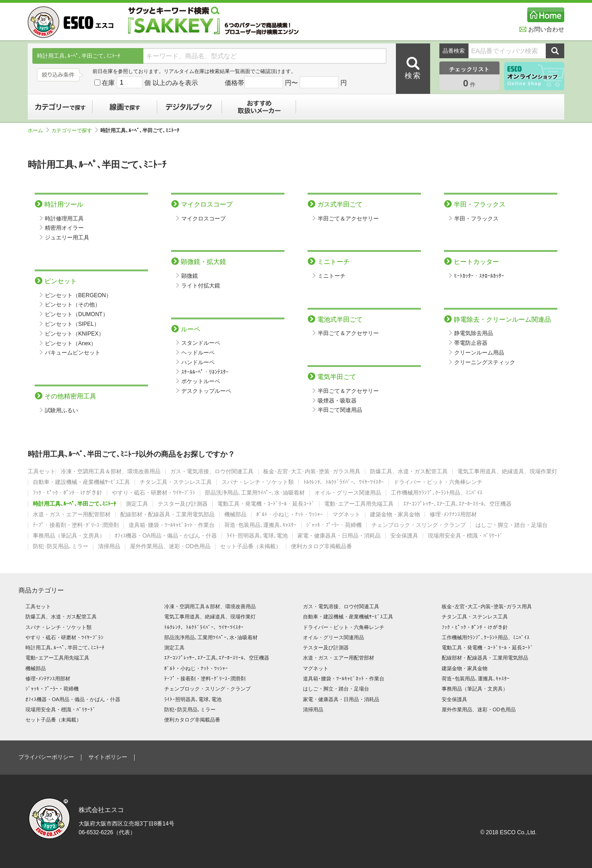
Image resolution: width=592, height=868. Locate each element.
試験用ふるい (62, 410)
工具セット (42, 472)
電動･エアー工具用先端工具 (359, 504)
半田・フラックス (476, 219)
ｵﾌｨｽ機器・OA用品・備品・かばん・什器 (166, 536)
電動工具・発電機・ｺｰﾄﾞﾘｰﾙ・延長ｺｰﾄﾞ (266, 504)
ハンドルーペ (198, 362)
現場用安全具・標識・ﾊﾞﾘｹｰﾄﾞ (465, 536)
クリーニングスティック (485, 362)
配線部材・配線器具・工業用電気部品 (167, 515)
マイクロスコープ (203, 219)
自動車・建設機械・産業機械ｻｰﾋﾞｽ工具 (81, 482)
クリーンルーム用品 (479, 353)
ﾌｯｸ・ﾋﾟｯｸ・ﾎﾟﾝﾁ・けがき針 (68, 493)
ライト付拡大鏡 (201, 286)
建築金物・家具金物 (395, 515)
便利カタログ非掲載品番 (321, 547)
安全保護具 (404, 536)
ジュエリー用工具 (67, 238)
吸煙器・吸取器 (337, 401)
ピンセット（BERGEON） (78, 295)
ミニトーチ (332, 276)
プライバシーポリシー (46, 757)
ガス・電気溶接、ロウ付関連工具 (212, 472)
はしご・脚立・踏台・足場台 (512, 525)
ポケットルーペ (201, 381)
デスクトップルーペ (206, 391)
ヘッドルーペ (198, 353)
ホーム (38, 130)
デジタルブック (190, 107)
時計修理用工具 (64, 219)
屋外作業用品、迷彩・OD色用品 (170, 547)
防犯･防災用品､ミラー (61, 547)
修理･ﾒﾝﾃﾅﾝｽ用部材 (453, 515)
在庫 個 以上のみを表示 (146, 83)
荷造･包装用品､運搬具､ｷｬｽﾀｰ (260, 525)
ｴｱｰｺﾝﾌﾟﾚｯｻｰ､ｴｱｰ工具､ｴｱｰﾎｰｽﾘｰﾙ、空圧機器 (457, 504)
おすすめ (259, 107)
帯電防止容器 (471, 343)
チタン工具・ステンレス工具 (176, 482)
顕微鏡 (190, 276)
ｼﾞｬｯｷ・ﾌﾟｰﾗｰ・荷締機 (334, 525)
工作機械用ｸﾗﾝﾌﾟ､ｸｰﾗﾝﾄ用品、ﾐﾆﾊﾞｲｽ (437, 493)
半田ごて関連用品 (340, 410)
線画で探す (125, 107)
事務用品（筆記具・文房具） (69, 536)
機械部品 (235, 515)
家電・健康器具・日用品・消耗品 (339, 536)
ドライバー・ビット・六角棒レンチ (438, 482)
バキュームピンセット (73, 353)
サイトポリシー (108, 757)
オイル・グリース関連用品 (348, 493)
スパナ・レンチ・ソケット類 (258, 482)
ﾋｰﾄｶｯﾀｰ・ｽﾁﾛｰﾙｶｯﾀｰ (479, 276)
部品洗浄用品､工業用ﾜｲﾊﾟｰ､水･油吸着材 (255, 493)
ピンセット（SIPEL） (72, 324)
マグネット (346, 515)
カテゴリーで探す (60, 107)
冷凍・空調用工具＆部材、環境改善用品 (111, 472)
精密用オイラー (64, 228)
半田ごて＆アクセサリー (348, 219)
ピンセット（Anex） (71, 343)
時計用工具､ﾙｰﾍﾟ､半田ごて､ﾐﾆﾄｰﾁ (74, 504)
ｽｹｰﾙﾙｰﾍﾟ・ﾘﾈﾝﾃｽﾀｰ (205, 372)
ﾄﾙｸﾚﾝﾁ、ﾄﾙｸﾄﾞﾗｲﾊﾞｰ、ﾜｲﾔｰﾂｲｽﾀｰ (344, 482)
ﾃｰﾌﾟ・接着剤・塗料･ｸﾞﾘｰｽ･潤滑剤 (76, 525)
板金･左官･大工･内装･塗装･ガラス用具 (312, 472)
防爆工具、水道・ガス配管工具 (409, 472)
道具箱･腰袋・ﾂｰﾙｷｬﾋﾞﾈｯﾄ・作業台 (172, 525)
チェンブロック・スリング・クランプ (419, 525)
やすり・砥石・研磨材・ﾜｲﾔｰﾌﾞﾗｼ (154, 493)
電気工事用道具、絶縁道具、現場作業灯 (507, 472)
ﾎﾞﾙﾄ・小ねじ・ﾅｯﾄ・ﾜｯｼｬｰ (290, 515)
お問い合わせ (542, 29)
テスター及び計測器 (183, 504)
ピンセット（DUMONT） (77, 314)
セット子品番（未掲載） (251, 547)
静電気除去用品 (474, 333)
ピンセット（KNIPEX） (74, 334)
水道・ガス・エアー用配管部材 (72, 515)
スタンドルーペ (201, 343)
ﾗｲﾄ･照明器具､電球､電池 (257, 536)
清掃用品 (109, 547)
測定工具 (137, 504)
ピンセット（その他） (73, 305)
